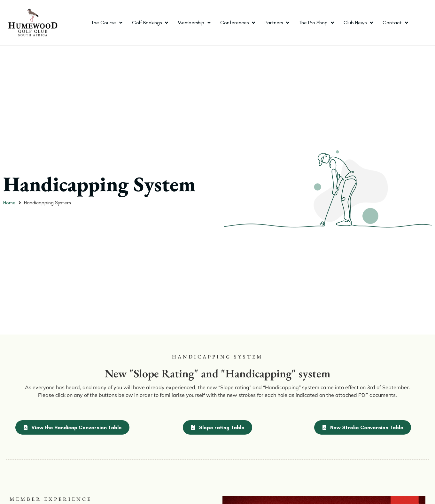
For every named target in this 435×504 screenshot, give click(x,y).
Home (9, 203)
